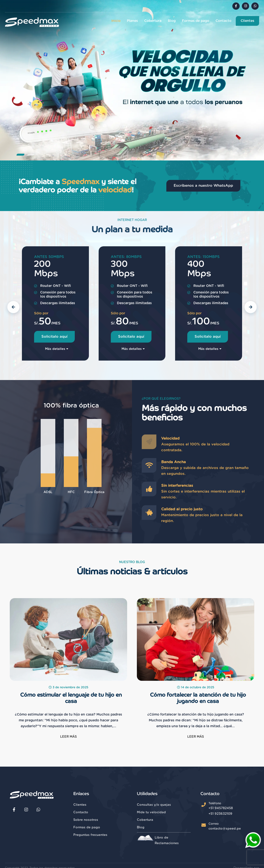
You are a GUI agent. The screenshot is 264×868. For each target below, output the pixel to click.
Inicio (116, 21)
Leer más (68, 737)
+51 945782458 (221, 808)
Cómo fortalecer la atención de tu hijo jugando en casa (198, 698)
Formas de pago (196, 21)
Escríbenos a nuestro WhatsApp (203, 186)
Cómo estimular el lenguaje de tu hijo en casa (71, 698)
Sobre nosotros (86, 820)
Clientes (247, 21)
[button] (20, 155)
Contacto (223, 21)
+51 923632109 (220, 814)
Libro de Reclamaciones (158, 840)
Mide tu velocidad (151, 812)
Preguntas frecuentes (90, 835)
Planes (132, 21)
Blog (172, 21)
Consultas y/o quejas (154, 805)
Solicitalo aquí (54, 337)
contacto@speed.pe (225, 829)
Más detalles (57, 349)
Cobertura (153, 21)
